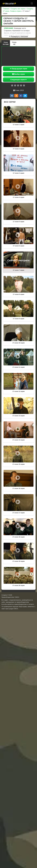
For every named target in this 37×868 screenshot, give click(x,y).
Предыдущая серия (18, 69)
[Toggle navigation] (32, 3)
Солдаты (4, 595)
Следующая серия (18, 80)
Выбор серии (18, 74)
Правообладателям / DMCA (10, 597)
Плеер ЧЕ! (14, 43)
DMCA (16, 609)
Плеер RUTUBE (6, 43)
